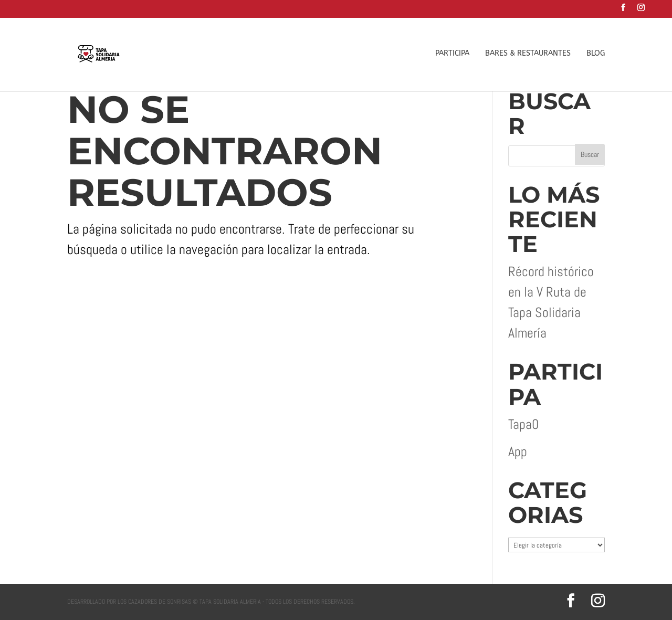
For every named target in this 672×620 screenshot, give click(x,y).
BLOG (596, 54)
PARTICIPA (452, 54)
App (518, 452)
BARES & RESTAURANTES (528, 54)
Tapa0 (523, 424)
